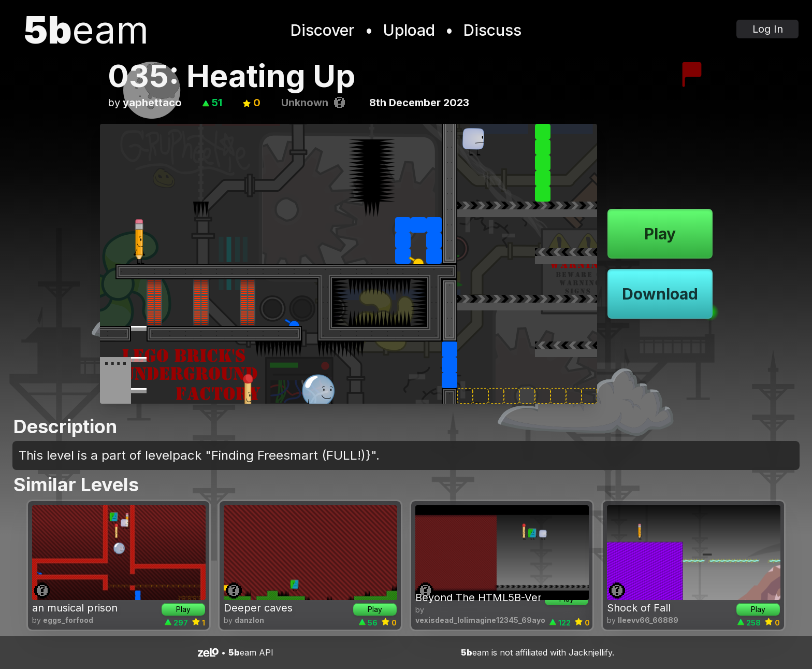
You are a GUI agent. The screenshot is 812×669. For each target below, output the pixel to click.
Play (660, 234)
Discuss (492, 30)
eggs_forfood (68, 620)
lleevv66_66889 (648, 620)
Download (660, 294)
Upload (409, 30)
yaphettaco (152, 103)
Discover (323, 30)
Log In (768, 29)
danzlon (249, 620)
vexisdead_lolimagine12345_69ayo (480, 620)
